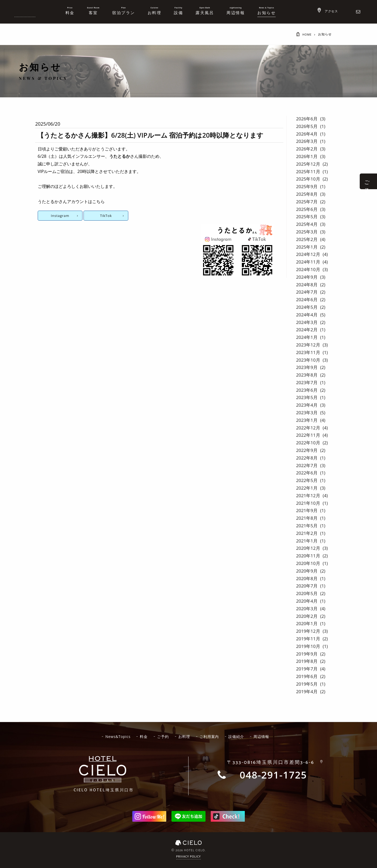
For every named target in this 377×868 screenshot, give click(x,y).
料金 (143, 736)
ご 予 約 (367, 181)
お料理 (185, 736)
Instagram (60, 216)
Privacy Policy (188, 857)
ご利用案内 (210, 736)
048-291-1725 (273, 775)
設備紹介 (238, 736)
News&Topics (116, 736)
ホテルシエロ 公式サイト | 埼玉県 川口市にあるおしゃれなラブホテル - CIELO (25, 11)
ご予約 (163, 736)
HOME (307, 34)
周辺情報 (264, 736)
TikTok (105, 216)
